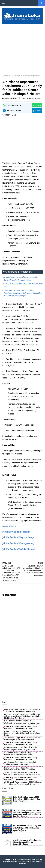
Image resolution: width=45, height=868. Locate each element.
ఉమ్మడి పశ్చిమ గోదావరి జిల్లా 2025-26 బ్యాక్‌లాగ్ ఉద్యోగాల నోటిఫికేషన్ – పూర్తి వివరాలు (20, 763)
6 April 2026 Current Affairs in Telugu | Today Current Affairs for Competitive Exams (21, 754)
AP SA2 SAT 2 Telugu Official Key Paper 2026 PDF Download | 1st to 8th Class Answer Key (23, 739)
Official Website (9, 526)
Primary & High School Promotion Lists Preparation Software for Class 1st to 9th (20, 769)
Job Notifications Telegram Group (18, 538)
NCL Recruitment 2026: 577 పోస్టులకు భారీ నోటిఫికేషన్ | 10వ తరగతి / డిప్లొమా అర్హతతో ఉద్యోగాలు (22, 722)
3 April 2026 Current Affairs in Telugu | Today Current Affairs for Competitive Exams (21, 778)
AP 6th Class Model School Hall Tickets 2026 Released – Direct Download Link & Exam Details (22, 774)
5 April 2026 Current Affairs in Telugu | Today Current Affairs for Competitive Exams (21, 759)
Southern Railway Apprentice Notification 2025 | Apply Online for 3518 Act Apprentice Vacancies (33, 570)
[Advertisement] (22, 48)
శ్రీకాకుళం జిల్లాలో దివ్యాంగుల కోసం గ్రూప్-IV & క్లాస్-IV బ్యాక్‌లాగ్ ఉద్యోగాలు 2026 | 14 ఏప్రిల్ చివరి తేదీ (21, 748)
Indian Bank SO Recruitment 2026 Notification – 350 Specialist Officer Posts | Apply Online (22, 710)
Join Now (37, 105)
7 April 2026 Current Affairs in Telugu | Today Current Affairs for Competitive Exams (21, 743)
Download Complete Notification (16, 532)
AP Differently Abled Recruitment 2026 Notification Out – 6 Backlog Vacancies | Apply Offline (23, 783)
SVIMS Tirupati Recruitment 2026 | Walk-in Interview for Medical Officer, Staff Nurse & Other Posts (22, 733)
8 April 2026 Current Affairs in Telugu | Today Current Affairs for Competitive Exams (21, 727)
